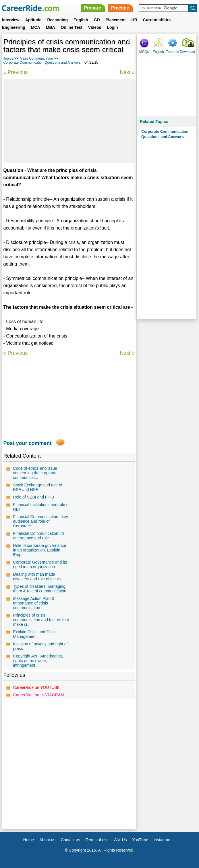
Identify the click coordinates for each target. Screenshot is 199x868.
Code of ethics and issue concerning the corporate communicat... (35, 473)
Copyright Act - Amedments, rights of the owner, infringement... (38, 661)
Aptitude (33, 20)
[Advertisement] (69, 121)
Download (187, 52)
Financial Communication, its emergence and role (39, 536)
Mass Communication (36, 58)
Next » (127, 72)
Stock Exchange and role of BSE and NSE (38, 487)
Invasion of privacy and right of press (40, 646)
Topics (8, 58)
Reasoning (57, 20)
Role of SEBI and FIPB (34, 497)
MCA (36, 27)
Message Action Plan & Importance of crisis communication (34, 603)
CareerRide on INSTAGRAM (39, 695)
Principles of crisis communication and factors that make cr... (41, 620)
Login (112, 27)
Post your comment (28, 443)
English (81, 20)
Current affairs (157, 20)
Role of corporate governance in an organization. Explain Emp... (40, 550)
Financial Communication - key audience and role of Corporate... (41, 521)
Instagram (163, 840)
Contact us (70, 840)
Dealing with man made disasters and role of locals (37, 577)
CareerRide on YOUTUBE (36, 687)
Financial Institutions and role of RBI (41, 507)
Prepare (92, 8)
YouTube (140, 840)
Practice (120, 8)
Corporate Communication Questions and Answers (42, 62)
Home (29, 840)
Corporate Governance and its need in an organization (40, 564)
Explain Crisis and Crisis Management (35, 634)
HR (134, 20)
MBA (51, 27)
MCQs (144, 52)
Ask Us (120, 840)
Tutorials (173, 52)
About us (47, 840)
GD (97, 20)
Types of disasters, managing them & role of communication (40, 589)
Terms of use (97, 840)
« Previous (16, 72)
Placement (116, 20)
